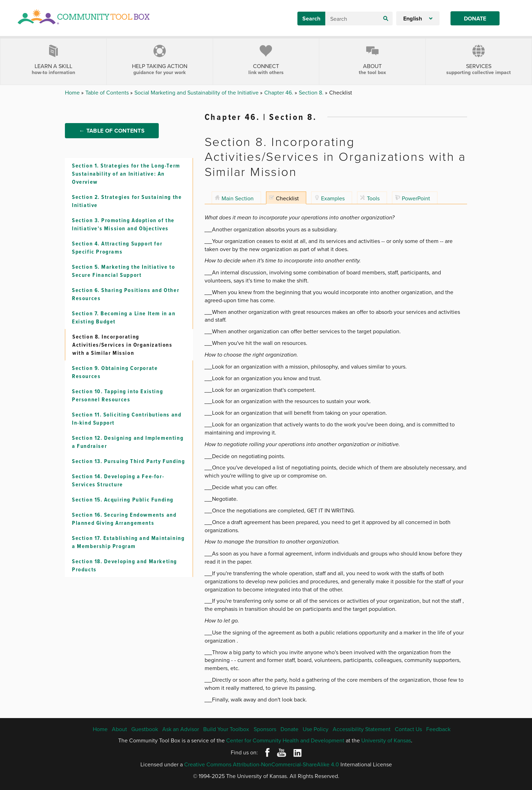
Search (311, 19)
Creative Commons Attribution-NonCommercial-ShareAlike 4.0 (262, 764)
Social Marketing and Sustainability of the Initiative (197, 92)
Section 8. (312, 92)
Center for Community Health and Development (285, 740)
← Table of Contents (112, 142)
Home (73, 92)
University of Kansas (386, 740)
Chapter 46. (279, 92)
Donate (475, 19)
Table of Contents (108, 92)
